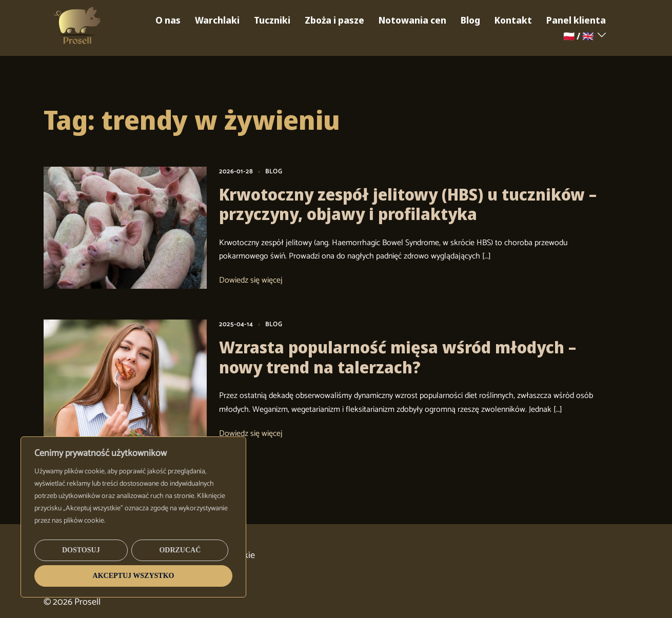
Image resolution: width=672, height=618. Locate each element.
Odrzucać (180, 550)
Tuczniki (272, 20)
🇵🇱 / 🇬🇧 (578, 36)
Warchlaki (217, 20)
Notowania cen (412, 20)
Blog (470, 20)
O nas (168, 20)
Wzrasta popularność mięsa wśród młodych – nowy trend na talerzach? (398, 357)
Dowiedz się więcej (251, 281)
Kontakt (513, 20)
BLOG (274, 172)
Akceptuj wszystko (134, 576)
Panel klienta (576, 20)
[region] (133, 517)
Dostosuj (81, 550)
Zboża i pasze (334, 20)
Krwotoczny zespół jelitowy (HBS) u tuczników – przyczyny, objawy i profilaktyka (408, 204)
